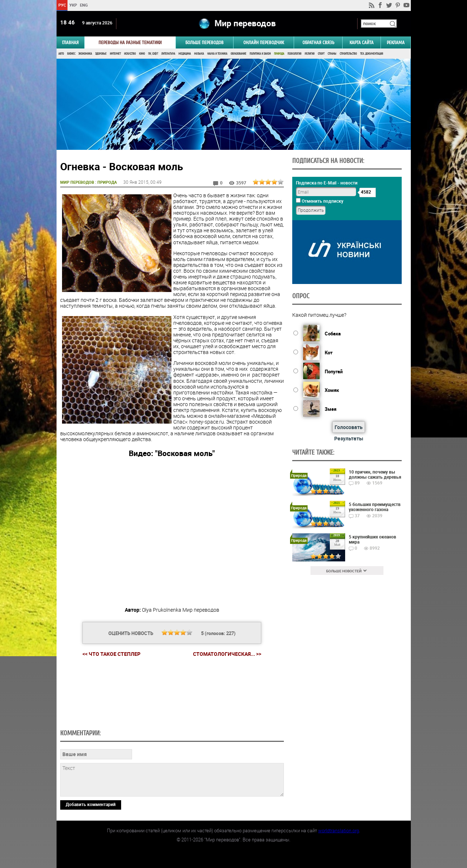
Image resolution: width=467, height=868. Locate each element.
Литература (168, 54)
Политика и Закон (260, 54)
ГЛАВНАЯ (70, 42)
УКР (73, 5)
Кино (142, 54)
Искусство (130, 54)
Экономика (85, 54)
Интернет (115, 54)
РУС (62, 5)
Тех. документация (372, 54)
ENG (84, 5)
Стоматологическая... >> (227, 654)
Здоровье (101, 54)
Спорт (321, 54)
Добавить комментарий (91, 804)
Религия (310, 54)
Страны (332, 54)
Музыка (199, 54)
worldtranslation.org (339, 830)
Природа (279, 54)
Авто (61, 54)
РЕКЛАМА (396, 42)
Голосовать (349, 427)
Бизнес (71, 54)
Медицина (185, 54)
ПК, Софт (153, 54)
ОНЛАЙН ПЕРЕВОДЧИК (264, 42)
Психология (294, 54)
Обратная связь (318, 42)
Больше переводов (204, 42)
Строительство (348, 54)
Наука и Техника (217, 54)
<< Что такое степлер (111, 654)
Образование (238, 54)
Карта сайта (362, 42)
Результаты (349, 438)
